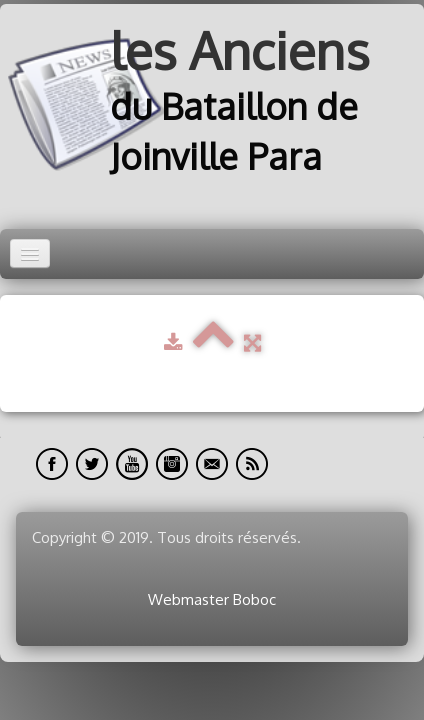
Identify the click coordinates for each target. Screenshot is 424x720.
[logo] (212, 104)
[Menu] (30, 253)
